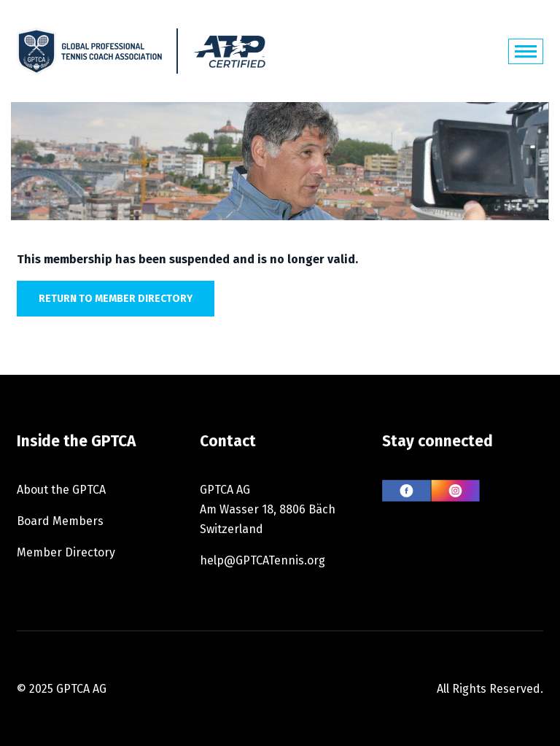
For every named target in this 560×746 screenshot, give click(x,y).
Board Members (60, 521)
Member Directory (66, 552)
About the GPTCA (61, 490)
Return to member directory (116, 299)
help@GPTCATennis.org (262, 560)
